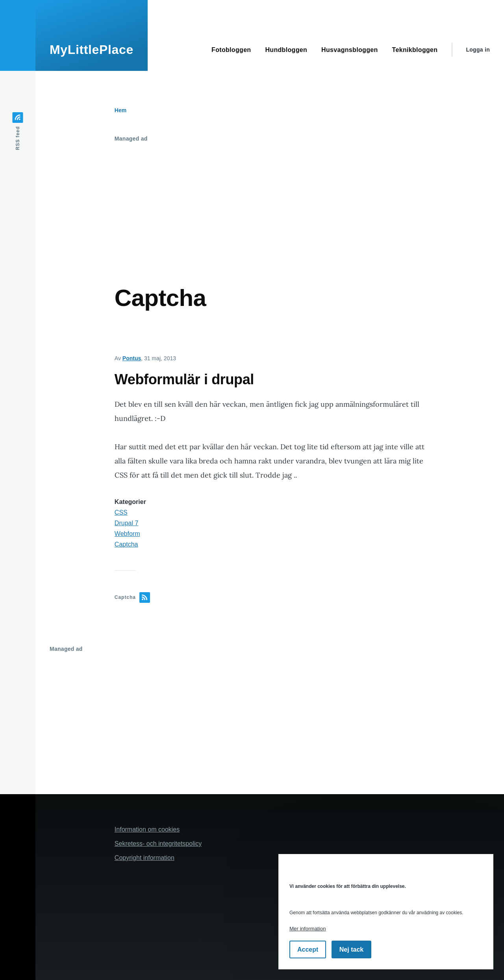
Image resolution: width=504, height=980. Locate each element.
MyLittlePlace (92, 50)
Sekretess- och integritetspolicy (158, 844)
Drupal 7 (126, 523)
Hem (120, 110)
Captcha (126, 544)
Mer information (308, 929)
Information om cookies (147, 829)
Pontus (132, 358)
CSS (121, 512)
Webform (127, 534)
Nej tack (351, 949)
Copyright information (145, 858)
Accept (308, 949)
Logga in (478, 50)
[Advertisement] (270, 204)
